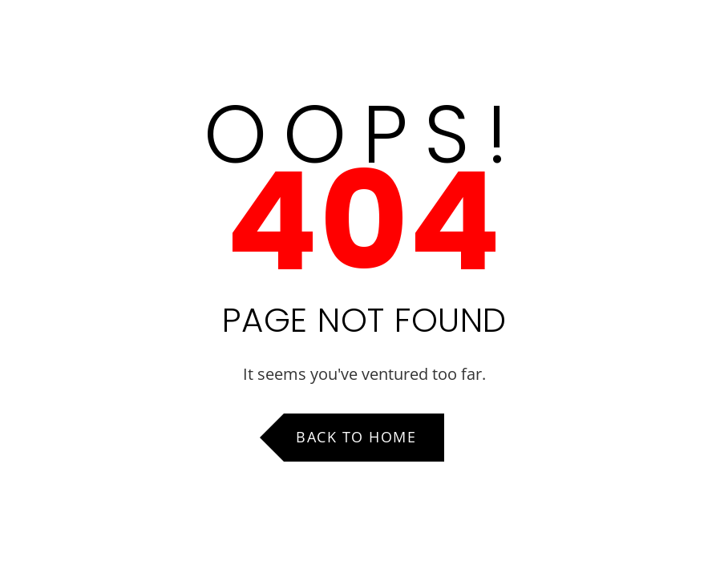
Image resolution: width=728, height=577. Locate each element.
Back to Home (356, 437)
